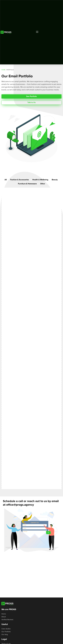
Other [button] (43, 184)
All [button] (6, 180)
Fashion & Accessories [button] (20, 180)
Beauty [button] (55, 180)
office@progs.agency (20, 505)
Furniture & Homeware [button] (27, 184)
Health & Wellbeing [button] (40, 180)
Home (3, 70)
